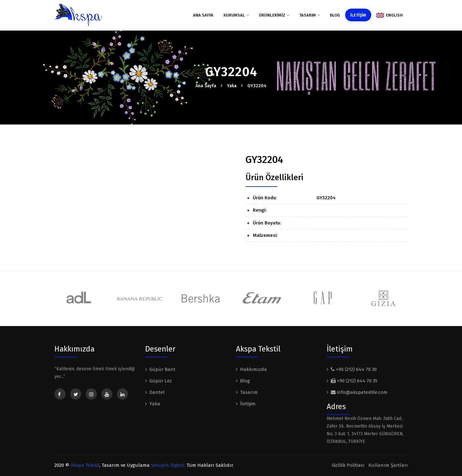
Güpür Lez (161, 381)
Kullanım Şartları (388, 465)
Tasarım (309, 15)
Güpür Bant (162, 369)
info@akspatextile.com (359, 392)
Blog (335, 15)
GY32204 (257, 86)
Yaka (232, 86)
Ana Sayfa (203, 15)
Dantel (157, 392)
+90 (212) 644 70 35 (354, 381)
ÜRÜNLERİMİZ (274, 15)
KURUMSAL (236, 15)
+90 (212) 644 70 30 (354, 369)
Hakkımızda (253, 369)
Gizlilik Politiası (348, 465)
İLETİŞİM (358, 15)
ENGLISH (390, 15)
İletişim (248, 404)
